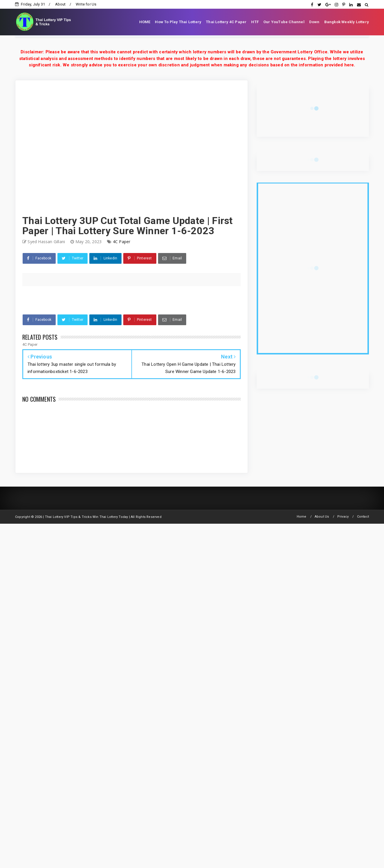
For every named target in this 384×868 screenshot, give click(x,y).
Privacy (343, 517)
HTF (255, 22)
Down (314, 22)
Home (302, 517)
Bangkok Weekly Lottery (347, 22)
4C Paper (122, 242)
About (60, 4)
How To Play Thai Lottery (178, 22)
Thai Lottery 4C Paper (226, 22)
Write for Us (86, 4)
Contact (363, 517)
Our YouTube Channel (284, 22)
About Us (322, 517)
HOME (145, 22)
